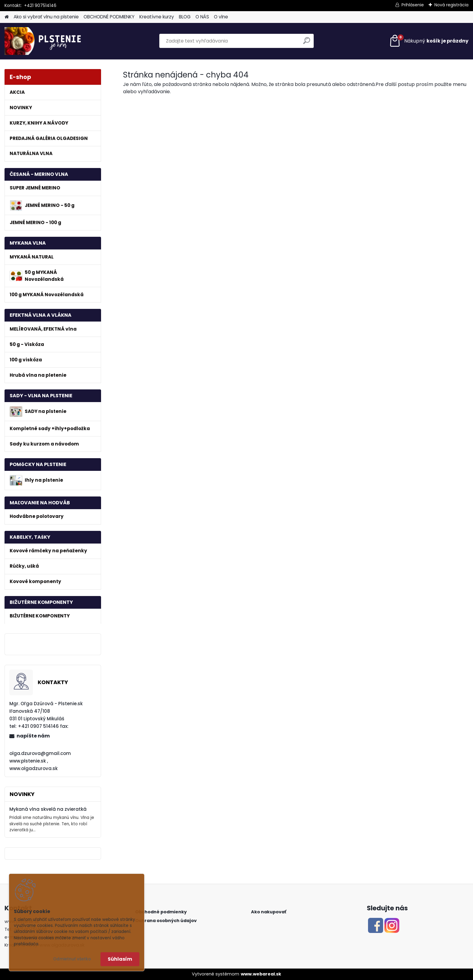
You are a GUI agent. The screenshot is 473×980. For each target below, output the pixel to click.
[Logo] (46, 41)
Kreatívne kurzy (157, 17)
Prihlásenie (413, 5)
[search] (307, 43)
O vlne (221, 17)
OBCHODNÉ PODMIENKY (109, 17)
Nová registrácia (451, 5)
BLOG (185, 17)
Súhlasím (120, 959)
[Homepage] (7, 17)
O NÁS (202, 17)
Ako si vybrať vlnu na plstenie (46, 17)
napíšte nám (33, 736)
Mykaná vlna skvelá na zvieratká (48, 809)
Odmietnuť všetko (72, 959)
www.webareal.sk (261, 974)
